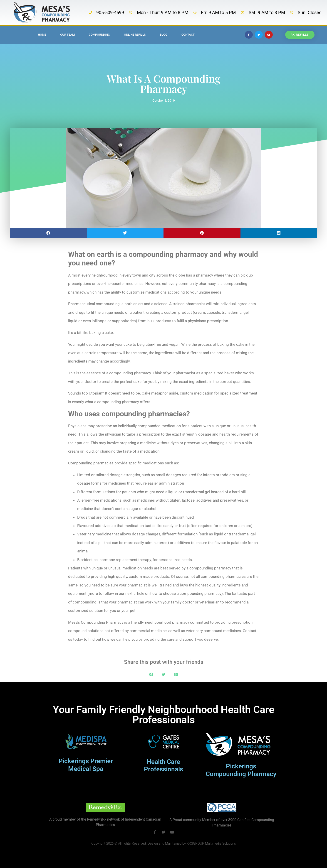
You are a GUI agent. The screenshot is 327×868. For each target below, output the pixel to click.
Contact (188, 35)
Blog (164, 35)
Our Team (67, 35)
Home (42, 35)
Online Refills (135, 35)
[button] (48, 233)
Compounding (99, 35)
